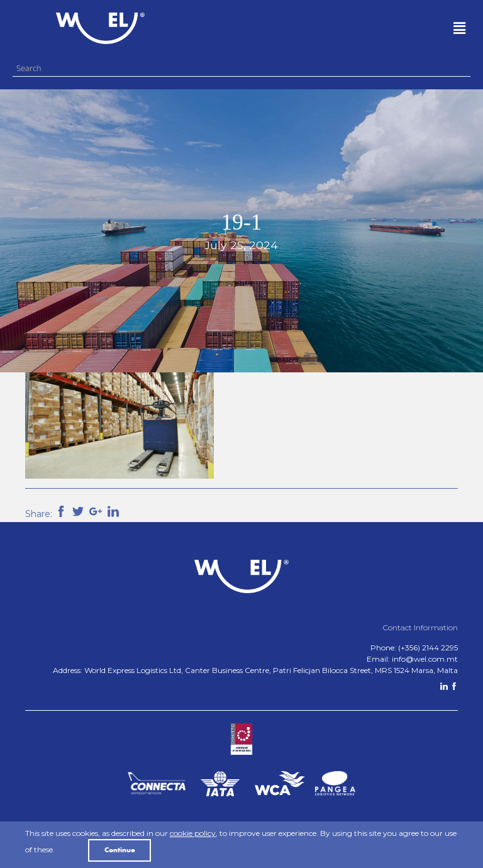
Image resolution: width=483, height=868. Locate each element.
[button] (336, 28)
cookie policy (193, 833)
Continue (120, 850)
